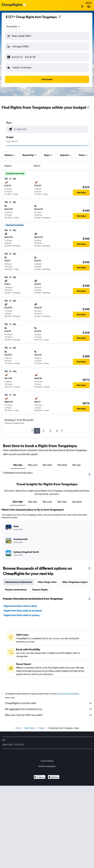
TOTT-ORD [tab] (18, 502)
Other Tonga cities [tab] (47, 582)
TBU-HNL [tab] (47, 465)
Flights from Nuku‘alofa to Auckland (23, 611)
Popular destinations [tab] (16, 590)
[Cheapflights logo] (12, 5)
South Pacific (30, 728)
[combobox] (14, 26)
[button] (47, 36)
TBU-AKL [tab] (18, 465)
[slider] (89, 146)
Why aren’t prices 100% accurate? (49, 715)
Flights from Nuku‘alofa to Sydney (22, 615)
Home (18, 728)
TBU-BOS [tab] (62, 465)
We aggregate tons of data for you (49, 709)
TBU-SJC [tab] (76, 465)
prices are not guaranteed (68, 694)
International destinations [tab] (19, 582)
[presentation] (60, 17)
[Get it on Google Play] (40, 777)
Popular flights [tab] (40, 590)
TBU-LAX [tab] (33, 465)
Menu (89, 5)
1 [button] (37, 431)
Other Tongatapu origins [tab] (75, 582)
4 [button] (57, 431)
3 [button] (50, 431)
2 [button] (43, 431)
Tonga (42, 728)
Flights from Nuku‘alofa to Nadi (20, 606)
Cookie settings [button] (47, 761)
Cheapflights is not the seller (49, 703)
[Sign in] (82, 6)
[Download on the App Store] (54, 777)
